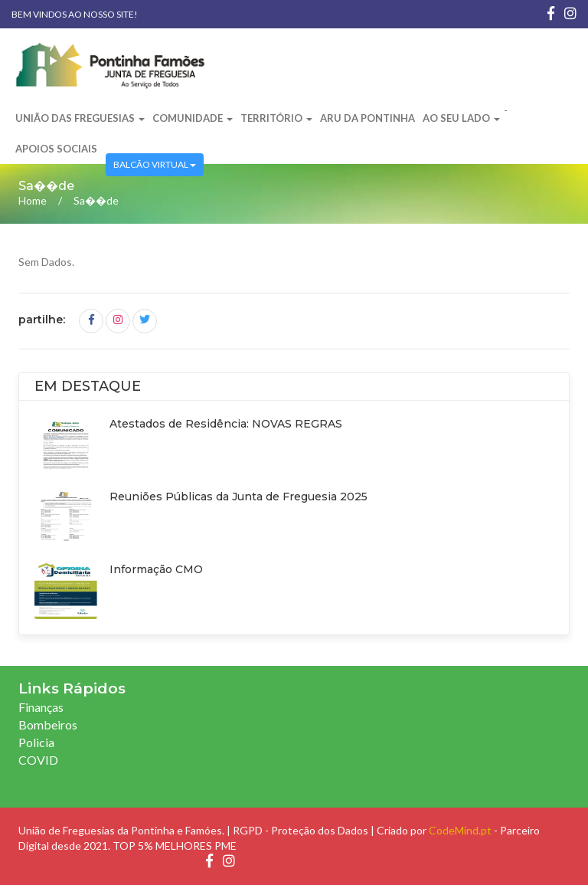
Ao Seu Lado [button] (461, 118)
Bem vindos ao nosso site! (75, 14)
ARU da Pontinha (367, 118)
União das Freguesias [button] (80, 118)
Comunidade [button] (193, 118)
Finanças (41, 707)
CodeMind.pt (460, 830)
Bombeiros (48, 724)
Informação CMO (156, 569)
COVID (38, 760)
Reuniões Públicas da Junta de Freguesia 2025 (238, 497)
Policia (36, 742)
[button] (106, 142)
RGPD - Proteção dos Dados (301, 830)
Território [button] (276, 118)
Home (33, 200)
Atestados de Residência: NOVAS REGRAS (226, 424)
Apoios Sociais (56, 149)
